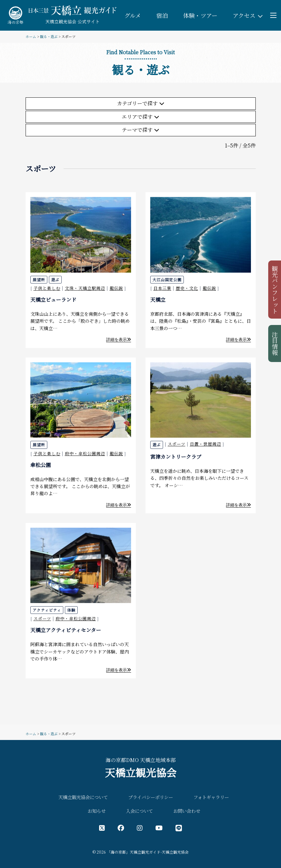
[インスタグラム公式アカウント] (140, 828)
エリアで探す (137, 117)
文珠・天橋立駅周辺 (85, 288)
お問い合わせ (187, 811)
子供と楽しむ (47, 288)
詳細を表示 (119, 340)
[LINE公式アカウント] (179, 828)
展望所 (39, 279)
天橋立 (158, 300)
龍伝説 (116, 288)
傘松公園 (41, 465)
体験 (71, 610)
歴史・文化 (187, 288)
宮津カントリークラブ (176, 457)
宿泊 (162, 15)
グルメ (133, 15)
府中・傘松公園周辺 (85, 453)
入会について (139, 811)
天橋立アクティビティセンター (66, 630)
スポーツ (177, 444)
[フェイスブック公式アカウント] (121, 828)
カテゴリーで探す (137, 103)
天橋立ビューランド (53, 300)
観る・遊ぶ (49, 36)
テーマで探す (137, 130)
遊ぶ (55, 279)
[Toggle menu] (273, 15)
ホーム (31, 36)
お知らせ (97, 811)
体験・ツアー (200, 15)
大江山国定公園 (167, 279)
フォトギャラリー (211, 797)
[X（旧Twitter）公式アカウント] (102, 828)
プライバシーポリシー (151, 797)
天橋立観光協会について (83, 797)
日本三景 (162, 288)
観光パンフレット (275, 290)
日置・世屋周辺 (206, 444)
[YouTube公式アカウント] (159, 828)
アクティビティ (47, 610)
